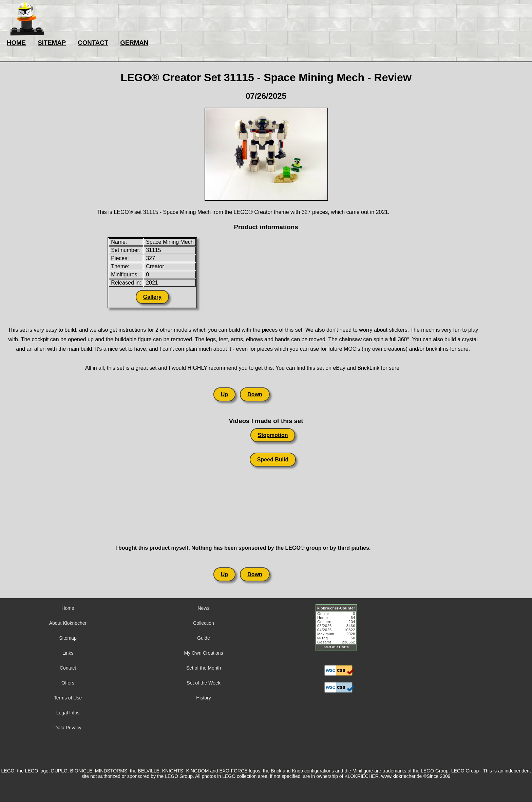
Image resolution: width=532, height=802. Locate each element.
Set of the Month (204, 668)
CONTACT (93, 43)
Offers (68, 683)
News (203, 608)
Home (68, 608)
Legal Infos (68, 713)
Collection (203, 623)
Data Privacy (68, 728)
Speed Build (273, 460)
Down (255, 394)
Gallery (152, 297)
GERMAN (134, 43)
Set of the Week (203, 683)
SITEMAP (52, 43)
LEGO (427, 771)
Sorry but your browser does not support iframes (339, 632)
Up (224, 394)
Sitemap (68, 638)
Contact (68, 668)
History (204, 698)
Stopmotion (273, 435)
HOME (16, 43)
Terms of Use (68, 698)
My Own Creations (203, 653)
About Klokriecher (68, 623)
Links (68, 653)
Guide (203, 638)
